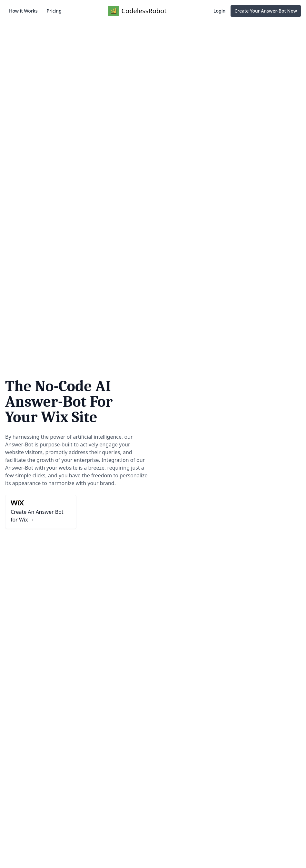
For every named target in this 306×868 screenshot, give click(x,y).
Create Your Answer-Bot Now (266, 11)
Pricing (54, 11)
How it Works (23, 11)
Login (219, 11)
